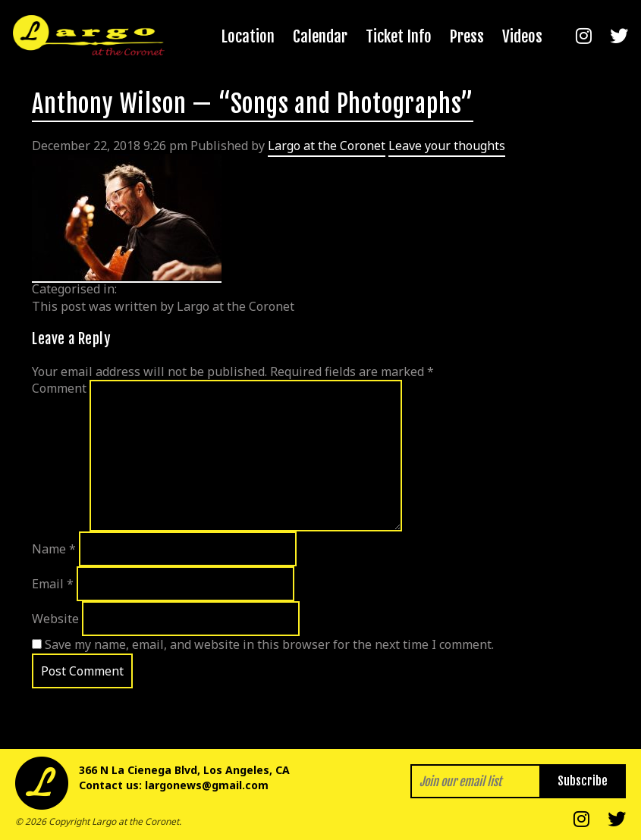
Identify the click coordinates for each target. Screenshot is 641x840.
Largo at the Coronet (327, 146)
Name (54, 549)
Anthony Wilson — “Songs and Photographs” (253, 104)
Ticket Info (399, 36)
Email (53, 584)
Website (55, 619)
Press (467, 36)
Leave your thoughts (447, 146)
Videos (522, 36)
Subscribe (583, 781)
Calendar (320, 36)
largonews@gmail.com (207, 785)
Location (248, 36)
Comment (59, 388)
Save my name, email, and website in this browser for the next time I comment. (269, 644)
